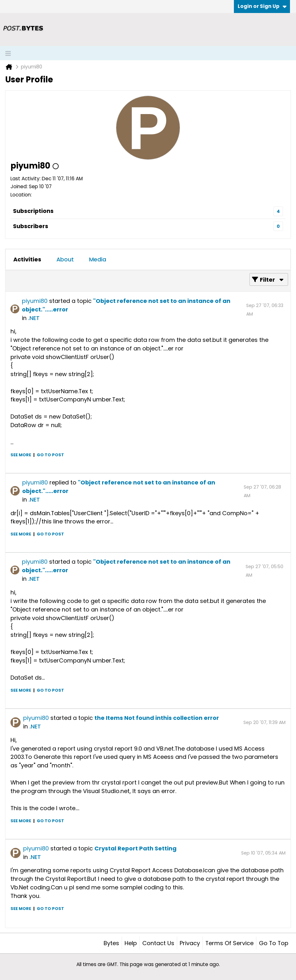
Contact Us (158, 943)
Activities (27, 259)
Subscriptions (33, 211)
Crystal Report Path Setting (135, 848)
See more (21, 455)
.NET (34, 318)
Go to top (274, 943)
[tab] (27, 259)
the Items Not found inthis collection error (157, 718)
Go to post (50, 455)
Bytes (111, 943)
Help (131, 943)
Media (98, 259)
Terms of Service (229, 943)
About (65, 259)
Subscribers (31, 226)
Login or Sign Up (262, 6)
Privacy (190, 943)
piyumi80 (35, 301)
